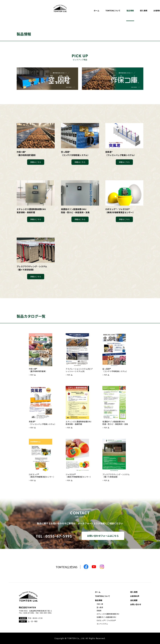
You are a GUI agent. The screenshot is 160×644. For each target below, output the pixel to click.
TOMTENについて (69, 10)
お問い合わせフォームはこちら (103, 536)
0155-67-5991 (59, 536)
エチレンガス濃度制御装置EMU (108, 614)
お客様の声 (115, 10)
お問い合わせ (144, 10)
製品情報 (87, 10)
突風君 (99, 611)
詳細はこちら (36, 162)
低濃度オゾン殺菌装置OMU (106, 617)
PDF (32, 375)
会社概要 (129, 10)
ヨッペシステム (102, 624)
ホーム (53, 10)
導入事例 (100, 10)
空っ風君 (100, 607)
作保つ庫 (100, 604)
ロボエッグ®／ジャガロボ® (106, 620)
